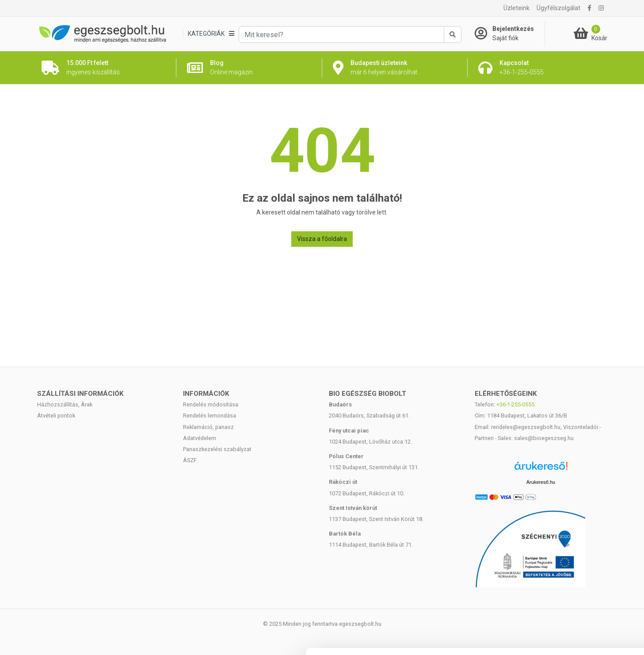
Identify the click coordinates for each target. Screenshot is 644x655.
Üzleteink (516, 8)
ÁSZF (190, 460)
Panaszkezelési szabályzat (217, 449)
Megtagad (570, 597)
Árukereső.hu (541, 482)
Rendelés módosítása (211, 404)
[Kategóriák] (211, 34)
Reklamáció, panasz (208, 427)
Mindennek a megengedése (570, 539)
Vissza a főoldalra (322, 239)
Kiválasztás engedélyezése (570, 568)
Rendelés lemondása (210, 416)
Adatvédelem (200, 438)
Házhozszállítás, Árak (65, 404)
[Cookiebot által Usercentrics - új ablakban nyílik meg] (57, 638)
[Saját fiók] (510, 34)
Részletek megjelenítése (502, 638)
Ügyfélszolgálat (558, 8)
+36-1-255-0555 (515, 404)
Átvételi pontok (56, 416)
